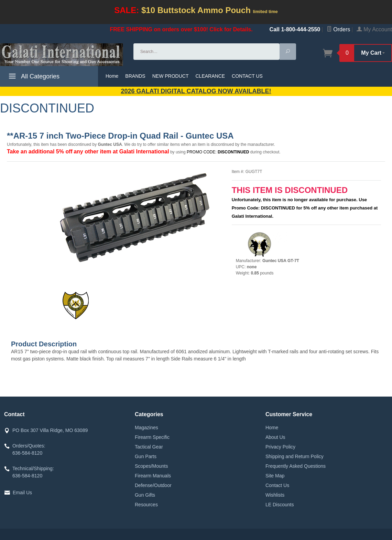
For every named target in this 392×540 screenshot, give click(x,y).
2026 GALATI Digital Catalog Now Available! (196, 91)
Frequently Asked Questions (296, 466)
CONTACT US (247, 76)
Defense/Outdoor (153, 485)
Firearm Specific (152, 437)
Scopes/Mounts (151, 466)
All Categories (33, 77)
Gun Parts (146, 456)
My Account (374, 29)
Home (112, 76)
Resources (146, 505)
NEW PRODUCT (171, 76)
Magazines (146, 428)
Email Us (22, 493)
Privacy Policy (280, 447)
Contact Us (277, 485)
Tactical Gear (149, 447)
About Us (275, 437)
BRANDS (135, 76)
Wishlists (275, 495)
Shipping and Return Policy (295, 456)
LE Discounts (280, 505)
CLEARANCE (210, 76)
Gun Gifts (145, 495)
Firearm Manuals (153, 476)
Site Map (275, 476)
